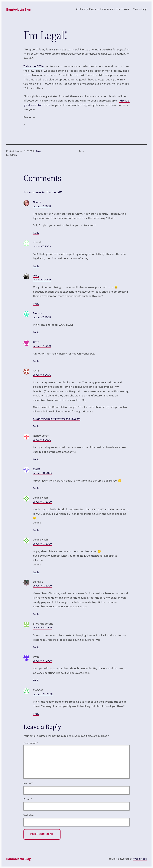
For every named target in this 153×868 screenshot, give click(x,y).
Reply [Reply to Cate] (36, 361)
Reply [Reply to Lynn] (36, 681)
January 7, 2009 (42, 206)
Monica (38, 313)
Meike (37, 469)
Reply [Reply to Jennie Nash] (36, 530)
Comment (31, 743)
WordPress (140, 859)
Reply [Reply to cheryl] (36, 266)
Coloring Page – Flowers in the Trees (103, 9)
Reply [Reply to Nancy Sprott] (36, 459)
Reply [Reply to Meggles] (36, 714)
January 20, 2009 (43, 694)
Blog (39, 151)
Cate (36, 342)
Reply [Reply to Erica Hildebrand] (36, 647)
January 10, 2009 (43, 473)
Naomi (37, 202)
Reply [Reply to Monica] (36, 332)
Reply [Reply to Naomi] (36, 233)
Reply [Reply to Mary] (36, 304)
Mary (36, 276)
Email (28, 799)
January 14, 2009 (42, 628)
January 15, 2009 (42, 661)
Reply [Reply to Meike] (36, 488)
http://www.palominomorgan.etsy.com (57, 419)
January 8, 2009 (42, 375)
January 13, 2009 (42, 502)
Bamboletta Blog (19, 10)
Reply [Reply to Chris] (36, 426)
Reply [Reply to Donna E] (36, 614)
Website (28, 815)
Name (28, 783)
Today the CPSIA (34, 66)
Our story (140, 9)
